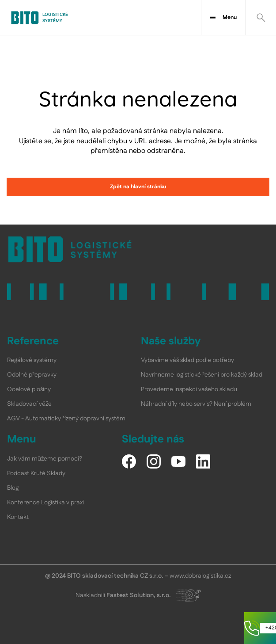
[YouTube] (178, 461)
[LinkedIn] (203, 461)
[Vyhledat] (261, 17)
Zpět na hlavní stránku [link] (138, 187)
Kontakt (18, 517)
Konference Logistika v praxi (45, 503)
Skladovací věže (29, 404)
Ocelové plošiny (29, 389)
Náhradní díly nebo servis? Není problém (196, 404)
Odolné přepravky (32, 375)
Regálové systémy (32, 360)
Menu (223, 17)
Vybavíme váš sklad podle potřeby (187, 360)
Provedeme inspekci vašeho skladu (189, 389)
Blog (13, 488)
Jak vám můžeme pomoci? (45, 459)
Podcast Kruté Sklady (36, 473)
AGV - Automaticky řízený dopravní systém (66, 419)
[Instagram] (154, 461)
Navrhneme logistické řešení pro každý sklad (202, 375)
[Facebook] (129, 461)
